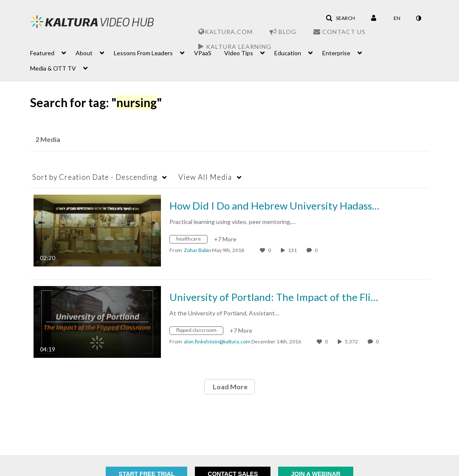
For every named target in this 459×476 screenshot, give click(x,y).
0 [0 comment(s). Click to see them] (317, 250)
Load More (229, 387)
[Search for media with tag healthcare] (192, 240)
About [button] (84, 53)
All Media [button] (205, 177)
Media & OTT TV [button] (53, 68)
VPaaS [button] (203, 53)
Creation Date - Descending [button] (95, 177)
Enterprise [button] (336, 53)
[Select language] (397, 18)
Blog (283, 32)
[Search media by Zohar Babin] (197, 250)
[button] (340, 18)
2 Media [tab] (48, 139)
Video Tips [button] (239, 53)
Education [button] (288, 53)
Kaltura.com (225, 32)
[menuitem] (53, 52)
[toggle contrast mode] (419, 18)
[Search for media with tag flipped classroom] (200, 332)
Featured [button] (42, 53)
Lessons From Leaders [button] (143, 53)
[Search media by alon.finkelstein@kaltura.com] (217, 341)
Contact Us (339, 32)
